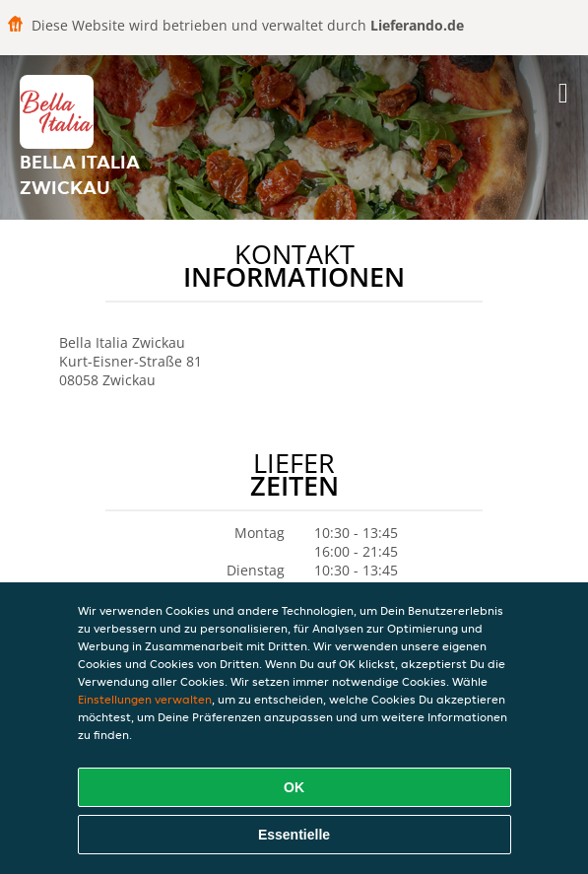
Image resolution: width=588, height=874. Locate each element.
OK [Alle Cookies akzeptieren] (294, 787)
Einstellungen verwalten (145, 699)
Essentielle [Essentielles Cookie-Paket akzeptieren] (294, 835)
